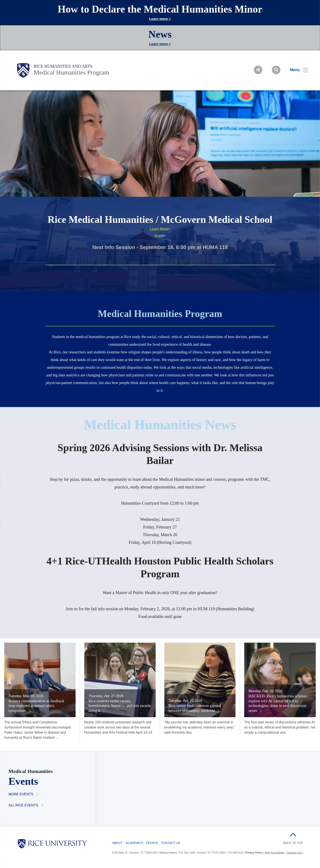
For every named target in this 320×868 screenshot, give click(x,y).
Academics (134, 843)
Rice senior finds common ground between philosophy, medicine (195, 708)
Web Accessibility (274, 853)
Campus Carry (295, 853)
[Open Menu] (296, 70)
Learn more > (160, 19)
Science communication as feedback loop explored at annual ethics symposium (36, 706)
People (152, 843)
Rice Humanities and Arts (63, 66)
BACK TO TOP (293, 843)
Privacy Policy (254, 853)
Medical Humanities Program (71, 72)
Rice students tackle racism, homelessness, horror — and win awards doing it (120, 706)
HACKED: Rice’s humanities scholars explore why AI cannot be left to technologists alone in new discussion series (278, 703)
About (117, 843)
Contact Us (171, 843)
